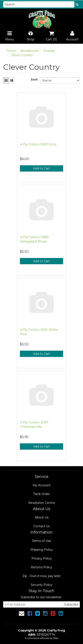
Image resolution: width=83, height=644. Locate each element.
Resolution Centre (42, 503)
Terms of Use (41, 541)
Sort (34, 80)
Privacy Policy (42, 558)
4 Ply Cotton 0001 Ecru (38, 144)
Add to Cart (41, 168)
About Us (42, 517)
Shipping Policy (42, 550)
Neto (56, 638)
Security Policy (42, 585)
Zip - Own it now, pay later (41, 576)
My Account (42, 485)
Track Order (41, 494)
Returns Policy (41, 567)
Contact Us (41, 526)
